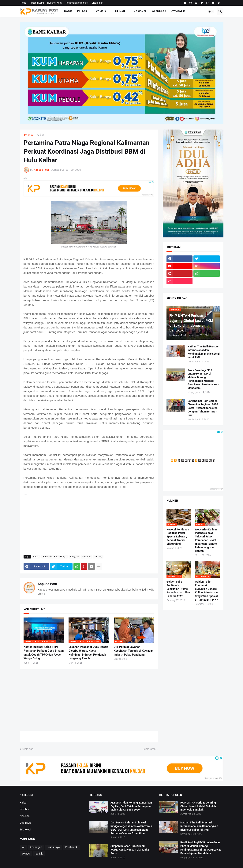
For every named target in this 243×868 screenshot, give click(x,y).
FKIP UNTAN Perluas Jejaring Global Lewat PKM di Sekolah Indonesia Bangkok (198, 806)
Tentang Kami (37, 3)
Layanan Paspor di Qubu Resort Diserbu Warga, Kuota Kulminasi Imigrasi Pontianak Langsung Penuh (88, 653)
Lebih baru (28, 749)
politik (39, 854)
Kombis (101, 11)
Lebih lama (149, 749)
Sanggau (74, 557)
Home (23, 3)
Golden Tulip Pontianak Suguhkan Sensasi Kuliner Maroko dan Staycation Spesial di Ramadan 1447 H (207, 591)
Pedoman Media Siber (77, 3)
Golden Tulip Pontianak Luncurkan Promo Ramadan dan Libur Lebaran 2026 (178, 589)
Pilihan (120, 11)
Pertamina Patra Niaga (54, 557)
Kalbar (82, 11)
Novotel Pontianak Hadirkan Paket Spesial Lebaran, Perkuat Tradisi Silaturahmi (178, 537)
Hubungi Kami (55, 3)
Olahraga (159, 11)
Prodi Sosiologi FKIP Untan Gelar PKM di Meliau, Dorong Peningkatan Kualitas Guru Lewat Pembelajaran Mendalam (203, 379)
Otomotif (178, 11)
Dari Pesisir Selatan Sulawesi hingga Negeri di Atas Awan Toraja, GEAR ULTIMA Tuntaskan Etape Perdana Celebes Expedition (132, 828)
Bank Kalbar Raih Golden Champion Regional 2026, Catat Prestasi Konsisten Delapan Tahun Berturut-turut (203, 408)
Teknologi (25, 830)
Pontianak (71, 847)
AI (23, 847)
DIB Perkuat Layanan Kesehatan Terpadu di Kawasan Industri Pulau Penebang (134, 651)
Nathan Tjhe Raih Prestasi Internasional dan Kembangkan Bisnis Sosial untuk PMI (204, 352)
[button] (211, 12)
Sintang (98, 557)
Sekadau (87, 557)
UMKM (26, 854)
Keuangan (36, 847)
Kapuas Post (47, 584)
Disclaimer (97, 3)
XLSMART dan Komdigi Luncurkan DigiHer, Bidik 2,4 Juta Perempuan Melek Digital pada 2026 (131, 806)
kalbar (40, 135)
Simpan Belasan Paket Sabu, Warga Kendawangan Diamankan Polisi (130, 850)
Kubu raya (54, 847)
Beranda (29, 135)
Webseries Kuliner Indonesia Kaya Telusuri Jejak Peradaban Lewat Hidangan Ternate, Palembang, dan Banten (206, 540)
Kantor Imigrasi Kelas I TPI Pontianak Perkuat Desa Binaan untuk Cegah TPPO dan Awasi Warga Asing (44, 653)
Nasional (140, 11)
